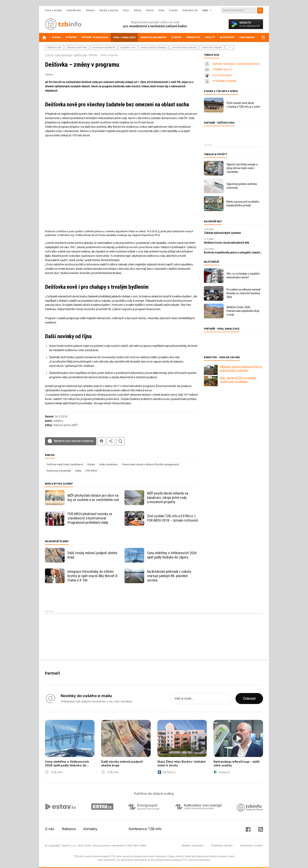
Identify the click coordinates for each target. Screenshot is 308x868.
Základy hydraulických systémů (222, 233)
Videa (161, 10)
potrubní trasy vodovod (184, 47)
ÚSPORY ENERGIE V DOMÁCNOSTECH (236, 64)
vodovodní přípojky (212, 47)
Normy (150, 10)
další (230, 47)
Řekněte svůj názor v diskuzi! (74, 441)
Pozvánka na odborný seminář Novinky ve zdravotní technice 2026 (244, 293)
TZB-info (49, 55)
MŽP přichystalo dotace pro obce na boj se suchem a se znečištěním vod (93, 498)
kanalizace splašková (104, 47)
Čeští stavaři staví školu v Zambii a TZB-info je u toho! (243, 105)
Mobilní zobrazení (193, 845)
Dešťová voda (80, 55)
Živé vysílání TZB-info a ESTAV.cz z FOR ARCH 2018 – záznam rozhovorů (173, 518)
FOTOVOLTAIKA (222, 75)
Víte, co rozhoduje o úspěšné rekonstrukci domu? (243, 276)
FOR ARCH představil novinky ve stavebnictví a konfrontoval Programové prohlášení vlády (90, 518)
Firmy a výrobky (53, 10)
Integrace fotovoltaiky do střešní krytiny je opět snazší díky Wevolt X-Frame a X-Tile (93, 576)
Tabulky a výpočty (109, 10)
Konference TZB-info (145, 829)
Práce (126, 10)
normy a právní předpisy (154, 47)
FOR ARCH (91, 471)
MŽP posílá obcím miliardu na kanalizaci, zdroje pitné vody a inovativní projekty (168, 498)
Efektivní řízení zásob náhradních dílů (227, 243)
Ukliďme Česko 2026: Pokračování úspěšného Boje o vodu (243, 311)
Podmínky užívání (222, 845)
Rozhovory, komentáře (59, 471)
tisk (102, 441)
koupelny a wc (128, 47)
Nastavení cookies (252, 845)
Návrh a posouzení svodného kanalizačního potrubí (243, 204)
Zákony (137, 10)
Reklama (69, 829)
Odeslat (249, 699)
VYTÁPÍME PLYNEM (224, 81)
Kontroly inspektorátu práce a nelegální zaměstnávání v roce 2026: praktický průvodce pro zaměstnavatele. (234, 252)
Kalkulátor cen (190, 10)
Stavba (91, 464)
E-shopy (173, 10)
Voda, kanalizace (64, 55)
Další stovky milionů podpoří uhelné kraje (92, 555)
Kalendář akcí (74, 10)
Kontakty (90, 829)
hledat (120, 441)
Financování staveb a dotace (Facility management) (151, 464)
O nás (50, 829)
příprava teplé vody (77, 47)
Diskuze (90, 10)
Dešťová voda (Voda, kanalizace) (65, 464)
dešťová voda (54, 47)
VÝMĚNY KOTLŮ (222, 69)
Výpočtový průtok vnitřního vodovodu (242, 186)
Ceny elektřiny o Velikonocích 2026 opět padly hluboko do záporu (172, 555)
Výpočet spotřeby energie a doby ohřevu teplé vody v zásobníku (242, 168)
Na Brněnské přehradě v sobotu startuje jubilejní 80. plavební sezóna (169, 576)
